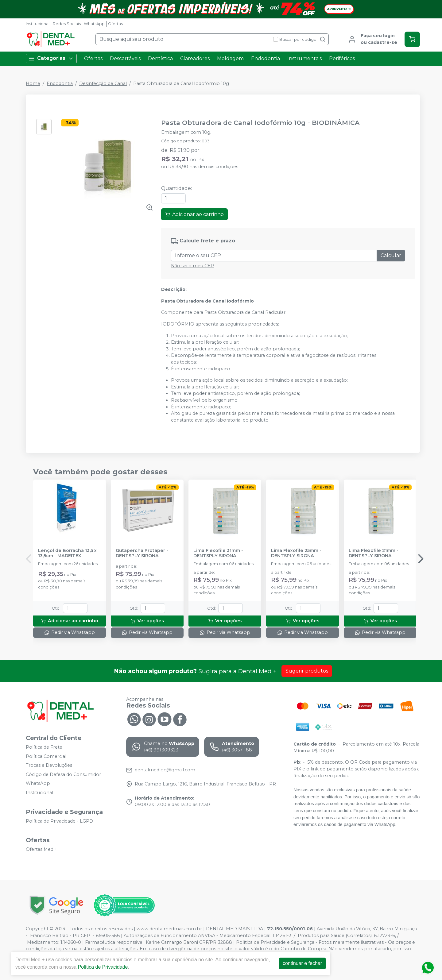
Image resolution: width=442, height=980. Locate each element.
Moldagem (230, 58)
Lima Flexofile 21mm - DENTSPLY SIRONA (374, 553)
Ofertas (115, 24)
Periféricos (342, 58)
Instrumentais (304, 58)
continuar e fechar (302, 963)
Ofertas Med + (42, 849)
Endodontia (266, 58)
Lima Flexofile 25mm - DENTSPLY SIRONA (296, 553)
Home (33, 83)
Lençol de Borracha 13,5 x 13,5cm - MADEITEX (67, 553)
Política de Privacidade (103, 967)
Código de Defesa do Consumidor (63, 774)
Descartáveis (125, 58)
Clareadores (195, 58)
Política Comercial (46, 756)
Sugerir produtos (307, 671)
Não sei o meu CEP (192, 266)
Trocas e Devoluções (49, 765)
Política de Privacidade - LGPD (59, 821)
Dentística (160, 58)
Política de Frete (44, 747)
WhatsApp (94, 24)
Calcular (391, 255)
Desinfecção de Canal (103, 83)
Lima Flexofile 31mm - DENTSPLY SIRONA (218, 553)
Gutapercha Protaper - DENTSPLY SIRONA (142, 553)
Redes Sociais (67, 24)
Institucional (38, 24)
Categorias (51, 58)
